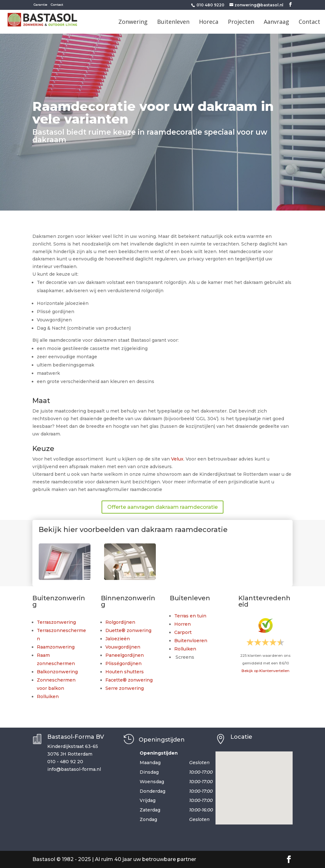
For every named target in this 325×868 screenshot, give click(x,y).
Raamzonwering (56, 647)
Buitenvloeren (191, 641)
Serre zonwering (125, 688)
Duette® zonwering (128, 630)
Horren (182, 624)
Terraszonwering (56, 622)
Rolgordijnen (120, 622)
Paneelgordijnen (125, 655)
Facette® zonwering (129, 680)
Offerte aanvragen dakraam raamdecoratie (162, 507)
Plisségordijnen (123, 663)
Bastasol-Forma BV (76, 737)
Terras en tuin (190, 616)
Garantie (40, 5)
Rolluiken (48, 696)
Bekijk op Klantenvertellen (265, 671)
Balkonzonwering (57, 672)
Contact (57, 5)
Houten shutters (125, 672)
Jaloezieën (118, 639)
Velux (177, 459)
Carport (183, 632)
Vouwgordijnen (123, 647)
